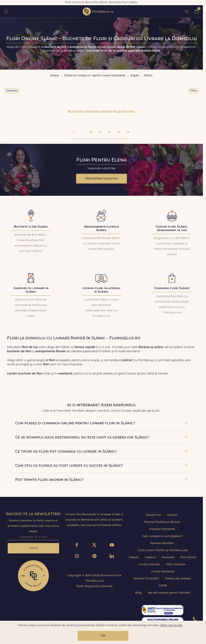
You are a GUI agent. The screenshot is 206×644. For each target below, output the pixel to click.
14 (110, 132)
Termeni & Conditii (146, 579)
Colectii (134, 557)
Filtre (193, 91)
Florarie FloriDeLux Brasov (162, 522)
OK (103, 636)
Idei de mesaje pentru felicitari (169, 593)
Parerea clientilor (162, 543)
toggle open (6, 11)
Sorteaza (12, 91)
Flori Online (188, 557)
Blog (139, 593)
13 (100, 132)
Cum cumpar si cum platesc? (162, 536)
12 (91, 132)
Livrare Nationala (163, 572)
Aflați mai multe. (171, 625)
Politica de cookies (178, 579)
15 (119, 132)
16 (128, 132)
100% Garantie (176, 565)
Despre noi (154, 515)
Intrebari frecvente (162, 529)
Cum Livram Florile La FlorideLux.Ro (163, 550)
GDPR (163, 586)
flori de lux (98, 11)
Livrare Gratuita (149, 565)
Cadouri (151, 557)
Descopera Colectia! (102, 179)
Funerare (168, 557)
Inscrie (33, 548)
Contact (173, 515)
